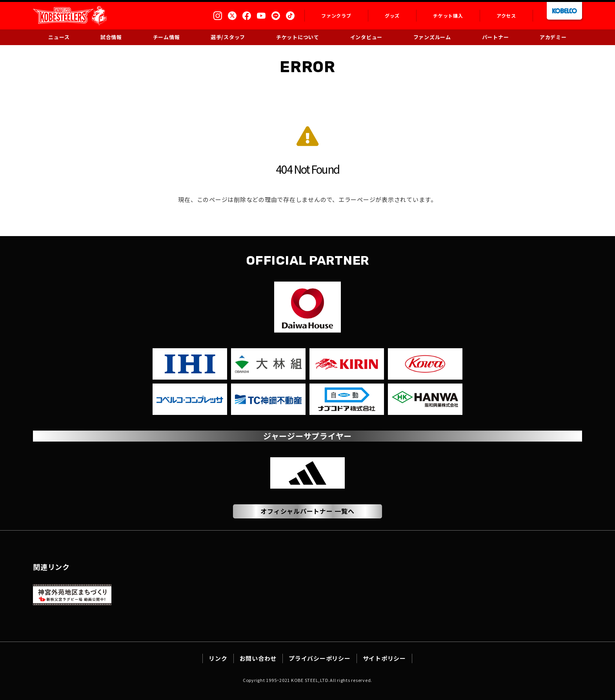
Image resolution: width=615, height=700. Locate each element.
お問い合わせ (258, 658)
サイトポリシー (384, 658)
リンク (218, 658)
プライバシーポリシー (320, 658)
